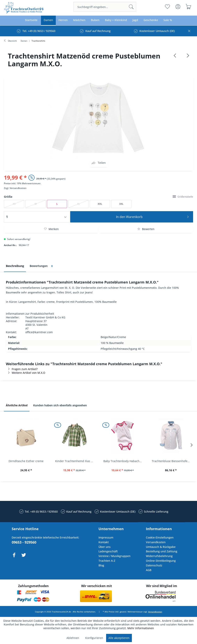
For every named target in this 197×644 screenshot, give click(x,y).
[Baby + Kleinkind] (116, 20)
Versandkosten (18, 188)
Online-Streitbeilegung (161, 561)
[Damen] (48, 20)
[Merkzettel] (167, 7)
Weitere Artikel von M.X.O (26, 373)
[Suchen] (131, 7)
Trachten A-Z (107, 561)
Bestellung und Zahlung (162, 551)
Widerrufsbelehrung (159, 556)
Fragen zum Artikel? (22, 369)
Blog (101, 565)
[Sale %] (168, 20)
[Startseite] (31, 20)
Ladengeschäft (108, 551)
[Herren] (63, 20)
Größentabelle (183, 197)
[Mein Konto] (178, 7)
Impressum (106, 537)
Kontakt (104, 542)
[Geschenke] (151, 20)
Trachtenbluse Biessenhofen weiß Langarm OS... (172, 461)
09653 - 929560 (24, 542)
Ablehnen (73, 638)
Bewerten (146, 229)
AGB (149, 570)
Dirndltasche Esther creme (26, 461)
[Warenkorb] (188, 7)
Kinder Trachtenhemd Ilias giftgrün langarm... (75, 461)
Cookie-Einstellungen (160, 537)
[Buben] (95, 20)
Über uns (105, 547)
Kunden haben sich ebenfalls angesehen (60, 405)
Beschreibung (15, 266)
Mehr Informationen (141, 628)
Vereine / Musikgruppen (114, 556)
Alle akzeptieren (119, 638)
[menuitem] (105, 7)
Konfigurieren (94, 638)
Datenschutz (154, 565)
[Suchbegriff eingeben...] (105, 7)
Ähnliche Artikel (17, 405)
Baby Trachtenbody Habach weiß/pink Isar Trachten (124, 461)
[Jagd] (135, 20)
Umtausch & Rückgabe (161, 547)
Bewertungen (42, 266)
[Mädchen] (79, 20)
